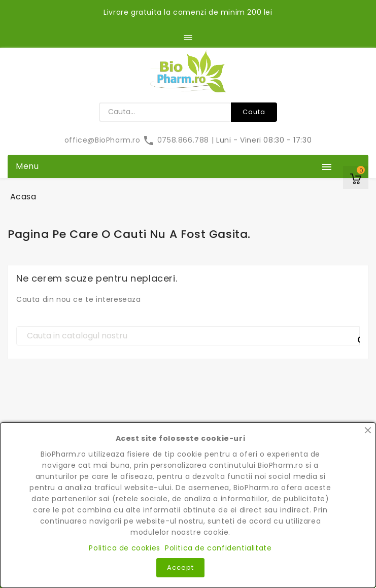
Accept (180, 567)
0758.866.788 (177, 140)
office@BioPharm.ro (104, 140)
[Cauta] (188, 336)
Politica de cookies (124, 548)
